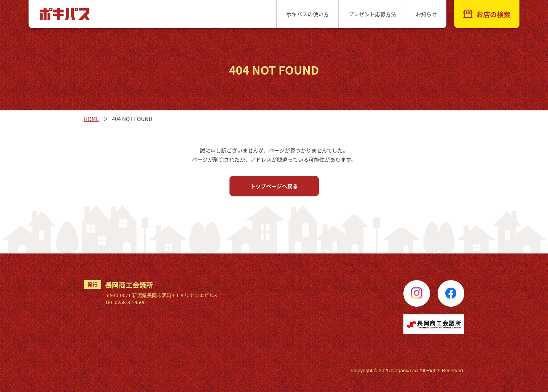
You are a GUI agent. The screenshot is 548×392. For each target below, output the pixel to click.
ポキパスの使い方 (307, 14)
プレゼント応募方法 (372, 14)
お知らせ (426, 14)
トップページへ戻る (274, 186)
